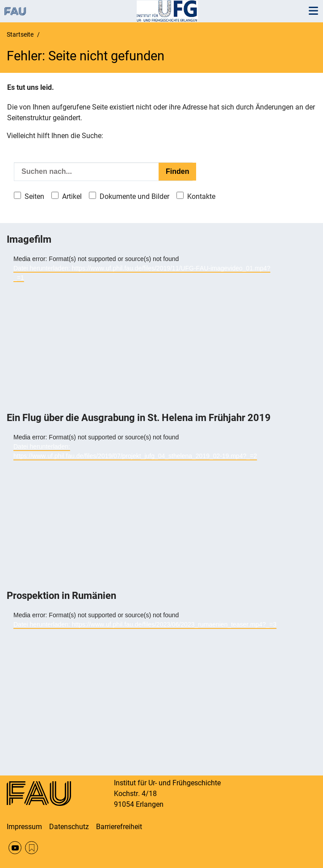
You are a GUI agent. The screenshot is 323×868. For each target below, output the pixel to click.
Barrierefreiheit (119, 827)
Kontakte (201, 196)
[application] (145, 332)
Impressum (24, 827)
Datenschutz (69, 827)
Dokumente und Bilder (134, 196)
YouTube (15, 848)
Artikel (72, 196)
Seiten (34, 196)
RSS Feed (31, 848)
